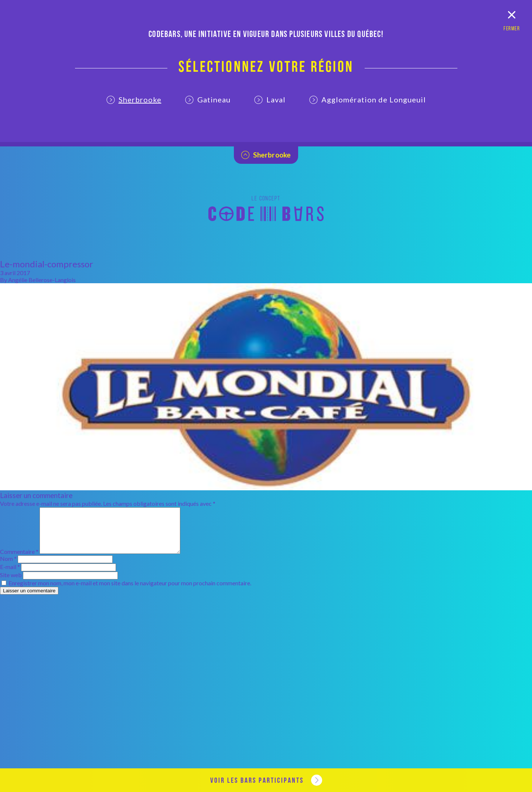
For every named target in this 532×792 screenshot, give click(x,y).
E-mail (10, 576)
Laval (270, 99)
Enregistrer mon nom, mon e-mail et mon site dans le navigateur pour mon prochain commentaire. (130, 592)
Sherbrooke (134, 99)
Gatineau (208, 99)
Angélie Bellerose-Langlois (42, 280)
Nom (8, 567)
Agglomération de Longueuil (368, 99)
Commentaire (19, 560)
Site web (11, 584)
